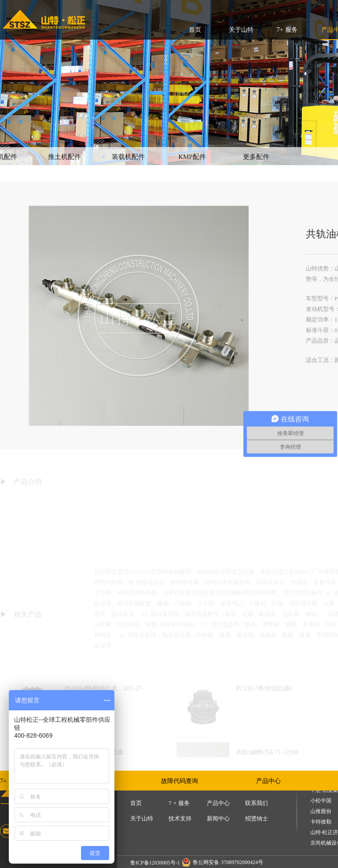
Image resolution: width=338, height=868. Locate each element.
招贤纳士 (257, 818)
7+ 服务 (287, 30)
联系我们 (257, 803)
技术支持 (180, 818)
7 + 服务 (179, 803)
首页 (195, 30)
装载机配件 (128, 157)
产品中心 (268, 781)
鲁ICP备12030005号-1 (155, 863)
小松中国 (321, 801)
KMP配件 (192, 157)
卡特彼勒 (321, 822)
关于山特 (241, 30)
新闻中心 (218, 818)
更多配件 (256, 157)
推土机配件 (64, 157)
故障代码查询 (180, 781)
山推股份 (321, 811)
